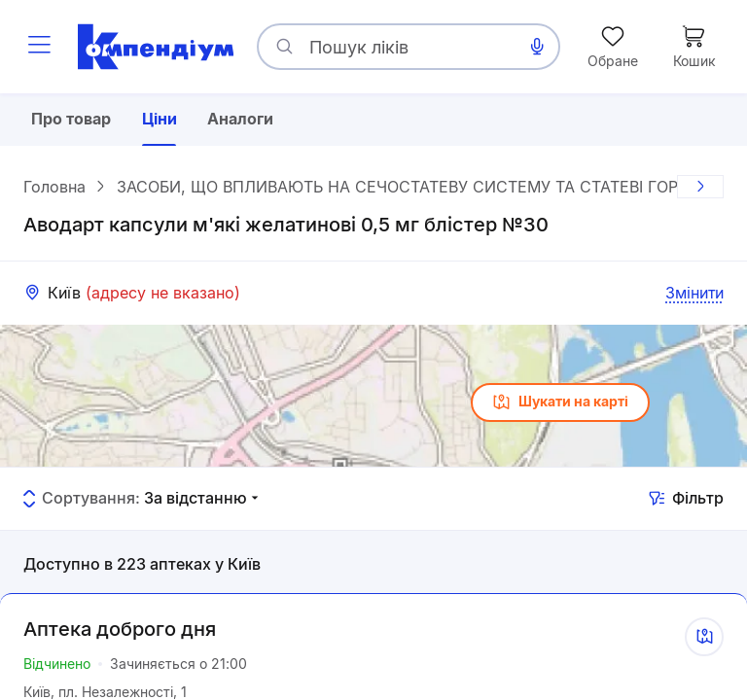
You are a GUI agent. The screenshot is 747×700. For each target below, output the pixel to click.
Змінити (694, 293)
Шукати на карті (560, 402)
